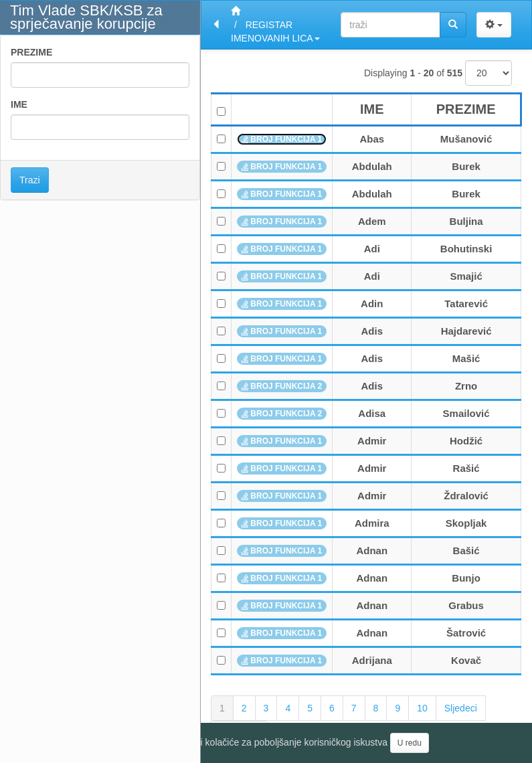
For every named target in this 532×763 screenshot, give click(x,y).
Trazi (30, 180)
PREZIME (31, 52)
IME (19, 104)
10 (422, 708)
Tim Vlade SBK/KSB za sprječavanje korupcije (86, 17)
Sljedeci (461, 708)
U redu (410, 743)
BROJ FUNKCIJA (282, 139)
